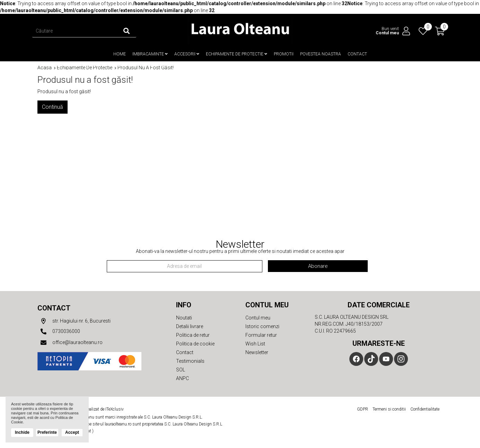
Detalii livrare (190, 326)
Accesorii (187, 54)
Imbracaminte (150, 54)
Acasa (45, 67)
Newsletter (257, 352)
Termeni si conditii (389, 409)
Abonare (318, 266)
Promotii (284, 54)
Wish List (255, 343)
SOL (181, 369)
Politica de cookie (195, 343)
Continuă (53, 107)
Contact (357, 54)
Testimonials (190, 361)
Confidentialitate (425, 409)
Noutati (184, 317)
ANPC (182, 378)
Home (120, 54)
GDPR (363, 409)
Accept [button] (72, 432)
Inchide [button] (22, 432)
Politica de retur (193, 335)
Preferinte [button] (47, 432)
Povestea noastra (321, 54)
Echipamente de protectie (237, 54)
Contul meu (258, 317)
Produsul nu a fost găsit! (146, 67)
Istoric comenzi (262, 326)
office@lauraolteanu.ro (70, 342)
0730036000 (59, 331)
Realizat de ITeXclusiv (104, 409)
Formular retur (261, 335)
